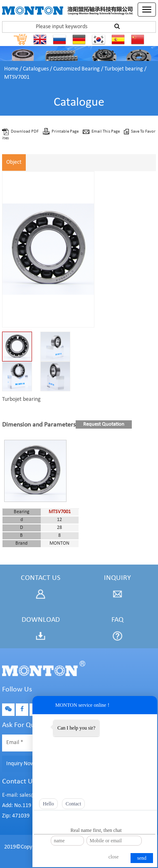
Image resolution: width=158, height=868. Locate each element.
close (114, 857)
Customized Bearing (77, 69)
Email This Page (106, 132)
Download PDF (25, 132)
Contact (73, 804)
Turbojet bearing (124, 69)
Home (11, 69)
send (142, 858)
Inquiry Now (20, 764)
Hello (48, 804)
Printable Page (65, 132)
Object (14, 162)
